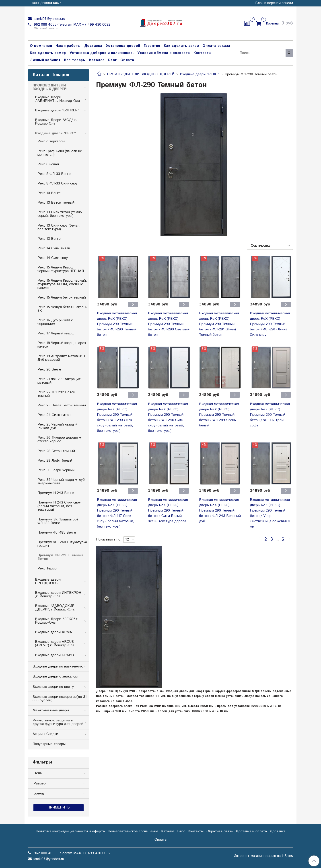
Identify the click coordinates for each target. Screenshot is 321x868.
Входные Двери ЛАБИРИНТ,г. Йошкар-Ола (57, 99)
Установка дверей (123, 46)
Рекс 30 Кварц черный (56, 470)
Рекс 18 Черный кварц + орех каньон (62, 345)
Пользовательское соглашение (133, 831)
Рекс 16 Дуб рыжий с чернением (55, 322)
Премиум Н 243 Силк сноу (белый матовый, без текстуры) (59, 506)
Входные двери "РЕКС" (200, 74)
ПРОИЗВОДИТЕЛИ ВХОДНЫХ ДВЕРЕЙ (141, 74)
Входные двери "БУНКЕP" (57, 110)
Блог (112, 60)
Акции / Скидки (45, 734)
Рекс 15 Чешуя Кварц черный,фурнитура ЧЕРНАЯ (61, 269)
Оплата (127, 60)
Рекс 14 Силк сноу (53, 258)
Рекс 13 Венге (49, 239)
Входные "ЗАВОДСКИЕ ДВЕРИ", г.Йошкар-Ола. (55, 608)
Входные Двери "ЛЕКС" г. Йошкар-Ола (57, 621)
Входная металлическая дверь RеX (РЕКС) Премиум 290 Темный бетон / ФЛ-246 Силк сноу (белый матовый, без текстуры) (168, 417)
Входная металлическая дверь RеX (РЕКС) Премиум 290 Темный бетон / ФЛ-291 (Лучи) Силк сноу (270, 324)
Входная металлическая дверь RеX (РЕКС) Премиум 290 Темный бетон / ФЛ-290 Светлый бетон (169, 324)
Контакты (203, 53)
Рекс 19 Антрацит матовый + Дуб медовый (62, 358)
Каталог (97, 60)
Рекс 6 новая (48, 164)
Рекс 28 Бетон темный (56, 451)
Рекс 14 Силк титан (54, 248)
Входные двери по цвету (53, 687)
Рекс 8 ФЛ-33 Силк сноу (58, 183)
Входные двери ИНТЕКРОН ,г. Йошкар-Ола (58, 595)
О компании (41, 46)
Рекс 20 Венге (49, 370)
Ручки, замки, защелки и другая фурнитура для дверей (58, 722)
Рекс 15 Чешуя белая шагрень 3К (62, 309)
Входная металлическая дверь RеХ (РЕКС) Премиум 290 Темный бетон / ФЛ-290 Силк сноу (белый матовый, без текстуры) (117, 417)
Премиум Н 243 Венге (56, 493)
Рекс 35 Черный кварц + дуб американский (61, 482)
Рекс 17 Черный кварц (56, 333)
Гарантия (152, 46)
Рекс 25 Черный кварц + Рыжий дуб (58, 426)
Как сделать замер (48, 53)
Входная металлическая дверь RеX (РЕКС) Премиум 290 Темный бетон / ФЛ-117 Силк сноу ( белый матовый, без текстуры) (117, 513)
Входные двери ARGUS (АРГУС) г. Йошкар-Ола (55, 644)
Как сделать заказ (181, 46)
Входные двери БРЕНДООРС (48, 581)
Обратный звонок (46, 29)
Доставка (93, 46)
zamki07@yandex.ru (49, 19)
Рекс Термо (47, 568)
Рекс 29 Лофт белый (55, 461)
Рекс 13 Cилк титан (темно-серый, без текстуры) (60, 214)
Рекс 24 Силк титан (54, 415)
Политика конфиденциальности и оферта (70, 831)
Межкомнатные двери (51, 710)
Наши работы (68, 46)
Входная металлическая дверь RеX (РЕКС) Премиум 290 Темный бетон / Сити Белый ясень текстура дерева (168, 511)
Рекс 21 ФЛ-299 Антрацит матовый (59, 381)
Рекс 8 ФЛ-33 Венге (54, 174)
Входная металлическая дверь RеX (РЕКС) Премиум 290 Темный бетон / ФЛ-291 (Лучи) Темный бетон (219, 324)
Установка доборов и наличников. (102, 53)
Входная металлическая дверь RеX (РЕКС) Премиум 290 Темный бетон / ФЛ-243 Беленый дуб (220, 511)
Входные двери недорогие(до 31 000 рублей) (60, 699)
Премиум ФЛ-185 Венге (57, 533)
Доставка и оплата (251, 831)
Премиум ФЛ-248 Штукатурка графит (62, 544)
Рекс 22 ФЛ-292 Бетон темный (56, 394)
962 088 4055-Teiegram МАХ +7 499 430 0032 (72, 25)
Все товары (75, 60)
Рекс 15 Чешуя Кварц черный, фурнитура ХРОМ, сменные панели (62, 284)
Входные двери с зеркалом (55, 677)
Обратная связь (220, 831)
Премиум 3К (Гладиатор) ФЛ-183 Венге (58, 521)
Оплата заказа (216, 46)
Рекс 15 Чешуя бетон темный (62, 298)
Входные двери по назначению (58, 666)
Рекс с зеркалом (51, 141)
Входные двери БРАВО (55, 655)
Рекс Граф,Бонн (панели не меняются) (60, 153)
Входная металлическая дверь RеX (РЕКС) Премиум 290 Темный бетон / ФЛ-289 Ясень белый (219, 415)
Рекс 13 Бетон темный (56, 203)
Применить (59, 808)
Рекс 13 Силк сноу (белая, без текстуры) (59, 227)
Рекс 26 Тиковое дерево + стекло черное (60, 439)
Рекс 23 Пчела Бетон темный (62, 405)
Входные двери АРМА (53, 632)
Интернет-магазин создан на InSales (263, 856)
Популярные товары (49, 744)
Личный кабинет (45, 60)
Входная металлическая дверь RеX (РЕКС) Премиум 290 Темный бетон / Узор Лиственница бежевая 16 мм (271, 513)
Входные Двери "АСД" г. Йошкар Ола (56, 122)
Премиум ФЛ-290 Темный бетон (60, 557)
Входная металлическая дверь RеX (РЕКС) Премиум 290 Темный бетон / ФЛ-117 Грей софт (270, 415)
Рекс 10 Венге (49, 193)
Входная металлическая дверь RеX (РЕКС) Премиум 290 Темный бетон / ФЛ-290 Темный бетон (117, 324)
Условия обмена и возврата (164, 53)
